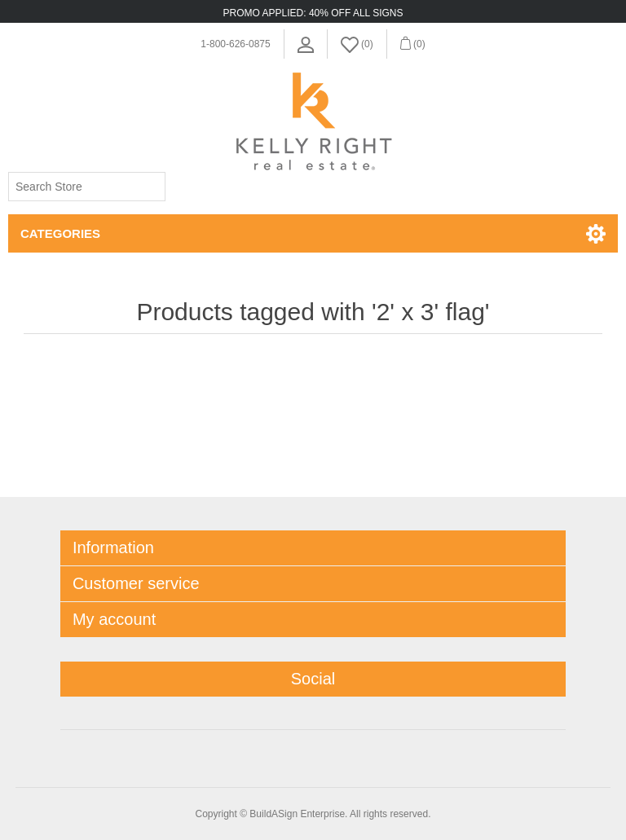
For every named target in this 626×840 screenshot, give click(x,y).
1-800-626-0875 (235, 44)
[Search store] (87, 187)
